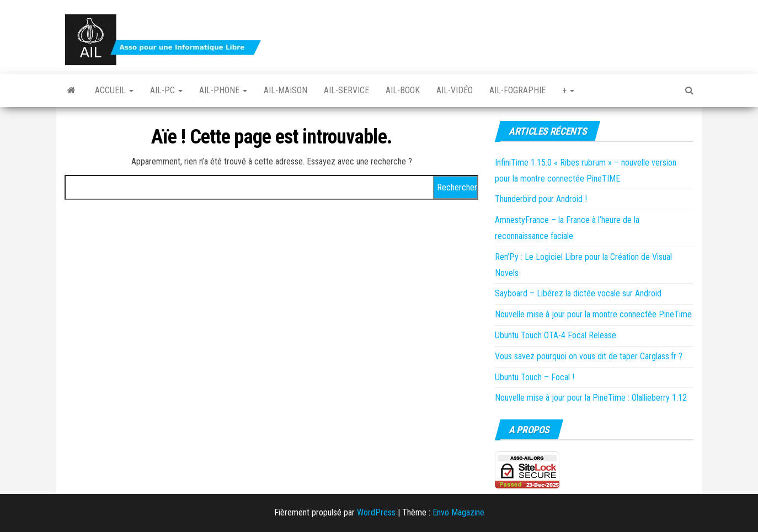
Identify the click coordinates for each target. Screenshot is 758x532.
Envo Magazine (458, 512)
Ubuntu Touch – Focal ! (535, 377)
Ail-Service (346, 90)
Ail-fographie (517, 90)
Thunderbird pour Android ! (541, 199)
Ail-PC (166, 90)
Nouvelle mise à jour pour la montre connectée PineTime (593, 314)
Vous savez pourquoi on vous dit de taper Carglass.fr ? (589, 356)
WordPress (376, 512)
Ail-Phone (223, 90)
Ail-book (403, 90)
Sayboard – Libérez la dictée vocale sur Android (578, 293)
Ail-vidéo (455, 90)
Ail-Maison (285, 90)
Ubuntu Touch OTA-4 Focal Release (556, 335)
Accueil (114, 90)
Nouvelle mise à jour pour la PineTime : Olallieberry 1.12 (591, 398)
